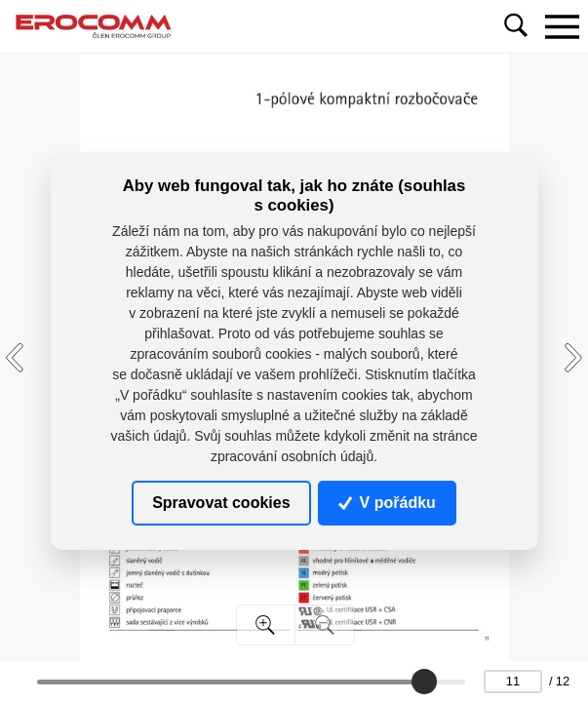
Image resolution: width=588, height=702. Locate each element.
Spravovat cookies (221, 503)
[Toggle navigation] (562, 26)
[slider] (424, 682)
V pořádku (387, 503)
